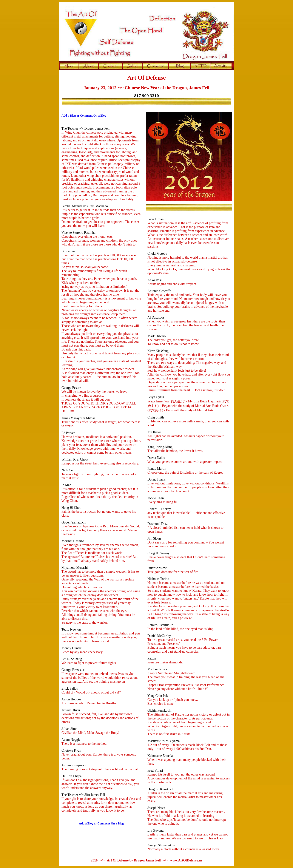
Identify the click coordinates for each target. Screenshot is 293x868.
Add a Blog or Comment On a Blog (84, 116)
